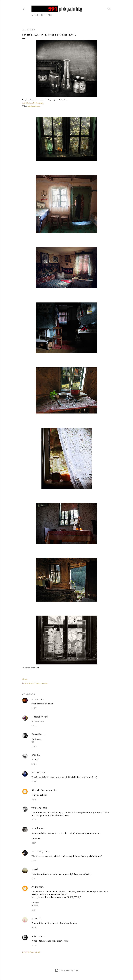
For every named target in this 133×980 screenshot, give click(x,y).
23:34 (34, 764)
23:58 (34, 782)
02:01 (34, 799)
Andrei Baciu (34, 683)
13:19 (33, 878)
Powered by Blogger (66, 970)
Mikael (35, 936)
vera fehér (37, 808)
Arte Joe (36, 828)
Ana (34, 918)
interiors (45, 683)
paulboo (36, 773)
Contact (38, 15)
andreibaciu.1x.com (34, 106)
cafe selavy (37, 852)
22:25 (34, 708)
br (33, 755)
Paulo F (36, 734)
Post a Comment (31, 952)
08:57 (34, 945)
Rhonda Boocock (41, 790)
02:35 (34, 820)
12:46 (34, 861)
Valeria (35, 699)
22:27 (34, 726)
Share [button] (25, 679)
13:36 (34, 927)
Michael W (37, 717)
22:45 (34, 746)
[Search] (109, 9)
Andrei (35, 887)
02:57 (34, 843)
